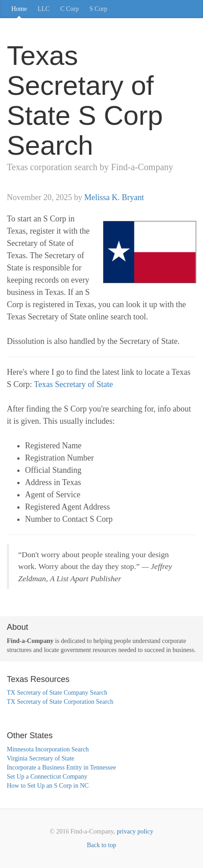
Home (19, 9)
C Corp (70, 9)
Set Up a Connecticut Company (47, 777)
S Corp (98, 9)
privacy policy (135, 831)
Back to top (101, 845)
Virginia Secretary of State (41, 758)
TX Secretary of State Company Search (57, 693)
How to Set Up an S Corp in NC (48, 786)
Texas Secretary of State (74, 384)
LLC (44, 9)
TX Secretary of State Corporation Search (60, 702)
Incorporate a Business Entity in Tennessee (61, 767)
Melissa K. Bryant (114, 197)
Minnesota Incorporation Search (48, 749)
